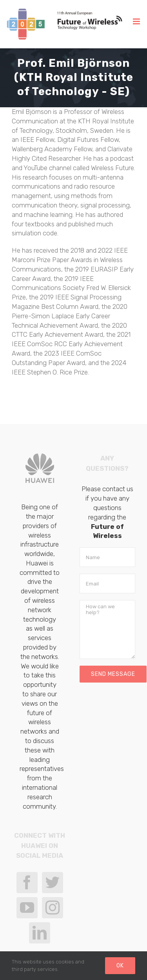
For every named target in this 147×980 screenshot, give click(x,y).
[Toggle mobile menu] (137, 21)
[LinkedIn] (40, 933)
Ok (120, 966)
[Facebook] (27, 883)
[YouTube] (27, 908)
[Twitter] (53, 883)
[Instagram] (53, 908)
